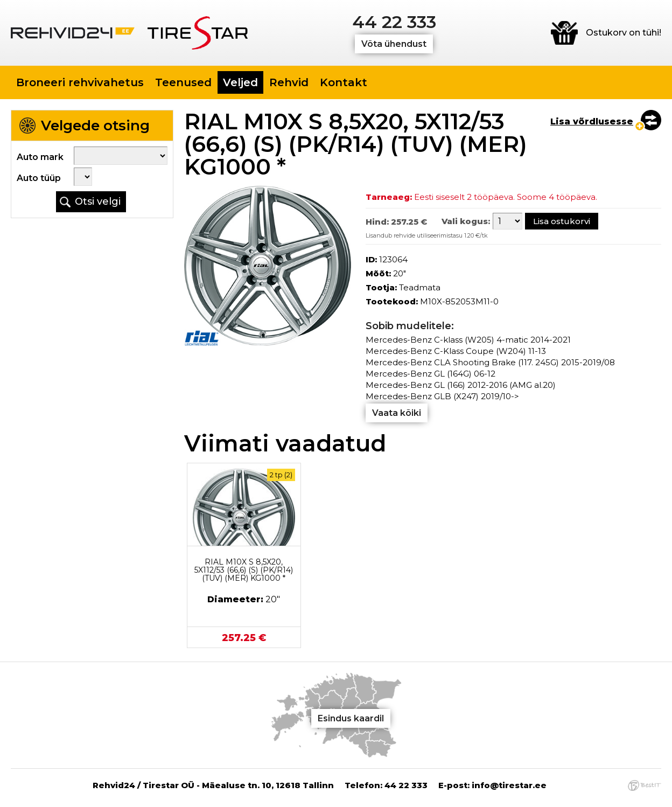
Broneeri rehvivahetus (80, 82)
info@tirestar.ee (509, 785)
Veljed (240, 82)
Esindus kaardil (351, 718)
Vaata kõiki (397, 413)
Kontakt (344, 82)
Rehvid (289, 82)
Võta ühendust (394, 44)
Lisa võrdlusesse (592, 121)
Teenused (183, 82)
